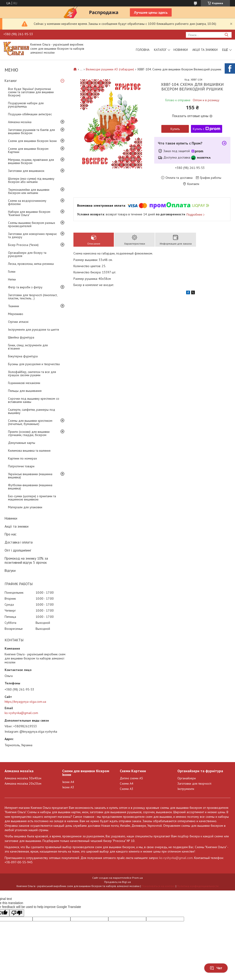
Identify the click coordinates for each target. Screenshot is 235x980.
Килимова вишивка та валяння (29, 451)
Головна (143, 50)
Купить (175, 129)
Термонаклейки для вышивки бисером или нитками (29, 191)
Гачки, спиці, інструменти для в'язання (28, 347)
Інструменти (186, 789)
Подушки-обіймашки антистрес (30, 114)
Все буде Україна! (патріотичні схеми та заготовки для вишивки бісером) (31, 92)
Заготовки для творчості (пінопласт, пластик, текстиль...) (33, 297)
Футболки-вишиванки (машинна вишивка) (30, 487)
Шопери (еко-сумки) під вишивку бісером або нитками (31, 180)
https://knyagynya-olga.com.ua (25, 702)
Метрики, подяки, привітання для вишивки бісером (31, 161)
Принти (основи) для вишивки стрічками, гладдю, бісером (29, 433)
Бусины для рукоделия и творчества (34, 364)
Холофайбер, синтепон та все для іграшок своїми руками (32, 373)
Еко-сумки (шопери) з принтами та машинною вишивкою (32, 498)
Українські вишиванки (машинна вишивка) (30, 476)
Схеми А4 (127, 783)
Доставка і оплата (19, 542)
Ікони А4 (68, 782)
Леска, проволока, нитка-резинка (31, 264)
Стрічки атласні (18, 322)
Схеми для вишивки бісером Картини (28, 150)
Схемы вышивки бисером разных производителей (32, 224)
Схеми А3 (127, 789)
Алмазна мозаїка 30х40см (23, 778)
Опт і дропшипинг (18, 550)
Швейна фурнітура (21, 337)
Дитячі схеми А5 (131, 778)
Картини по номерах (22, 458)
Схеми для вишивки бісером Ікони (32, 141)
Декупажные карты (22, 443)
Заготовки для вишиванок (26, 171)
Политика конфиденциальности (198, 886)
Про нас (11, 534)
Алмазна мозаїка (20, 122)
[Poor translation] (17, 913)
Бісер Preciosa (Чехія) (23, 245)
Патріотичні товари (21, 466)
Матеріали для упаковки (25, 507)
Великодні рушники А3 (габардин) (110, 69)
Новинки (181, 50)
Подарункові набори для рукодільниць (26, 105)
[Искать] (226, 35)
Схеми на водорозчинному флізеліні (27, 202)
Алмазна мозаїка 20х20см (23, 783)
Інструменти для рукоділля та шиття (34, 330)
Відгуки (10, 571)
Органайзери (187, 778)
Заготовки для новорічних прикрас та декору (32, 235)
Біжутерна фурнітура (23, 356)
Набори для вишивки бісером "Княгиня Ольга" (29, 213)
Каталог (160, 50)
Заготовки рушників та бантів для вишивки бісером (31, 131)
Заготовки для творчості (194, 783)
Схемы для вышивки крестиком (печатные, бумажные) (30, 422)
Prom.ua (137, 878)
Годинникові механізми (24, 383)
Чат (216, 968)
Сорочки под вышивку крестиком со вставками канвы (34, 400)
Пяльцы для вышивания (25, 391)
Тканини (14, 306)
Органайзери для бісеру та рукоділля (27, 254)
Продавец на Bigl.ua (117, 882)
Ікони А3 (68, 787)
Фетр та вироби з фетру (25, 287)
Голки (12, 272)
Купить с (207, 129)
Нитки (12, 279)
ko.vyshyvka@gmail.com (21, 713)
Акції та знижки (205, 50)
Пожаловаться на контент (158, 886)
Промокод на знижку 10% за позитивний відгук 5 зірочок (26, 561)
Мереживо (16, 314)
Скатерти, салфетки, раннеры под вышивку (32, 411)
